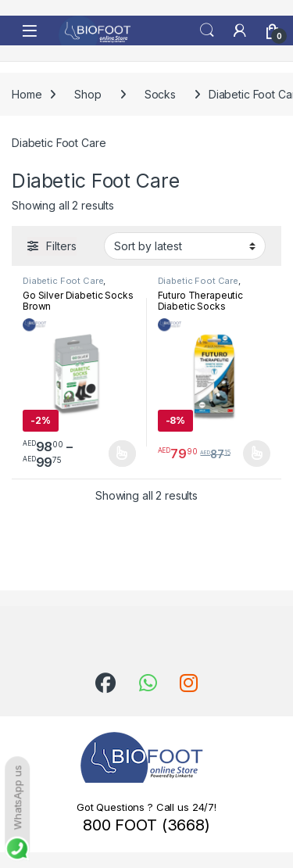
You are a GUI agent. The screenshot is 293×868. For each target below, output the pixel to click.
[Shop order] (185, 246)
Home (27, 94)
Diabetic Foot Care (63, 281)
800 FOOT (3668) (146, 825)
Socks (160, 94)
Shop (88, 94)
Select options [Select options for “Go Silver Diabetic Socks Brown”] (122, 454)
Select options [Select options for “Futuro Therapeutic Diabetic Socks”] (257, 454)
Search (207, 30)
